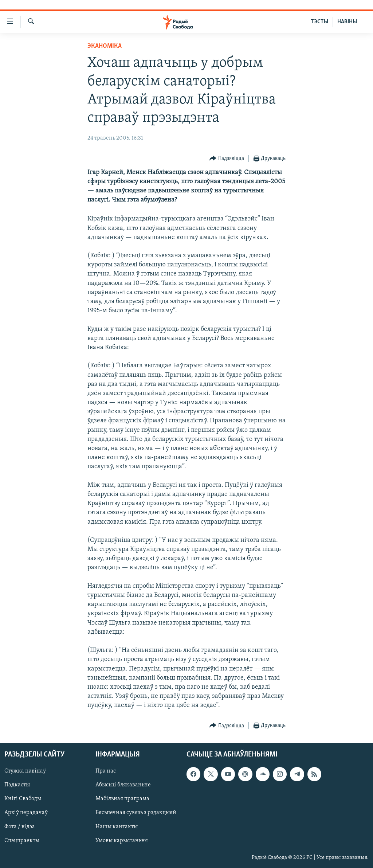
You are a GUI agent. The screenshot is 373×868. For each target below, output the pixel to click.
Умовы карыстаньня (122, 840)
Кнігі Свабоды (23, 799)
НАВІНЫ (347, 22)
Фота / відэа (20, 826)
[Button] (227, 159)
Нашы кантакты (117, 826)
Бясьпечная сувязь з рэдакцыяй (136, 813)
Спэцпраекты (22, 840)
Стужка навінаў (25, 771)
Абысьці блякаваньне (123, 785)
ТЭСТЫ (319, 22)
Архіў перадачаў (26, 813)
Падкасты (17, 785)
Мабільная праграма (122, 799)
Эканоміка (105, 46)
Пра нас (106, 771)
